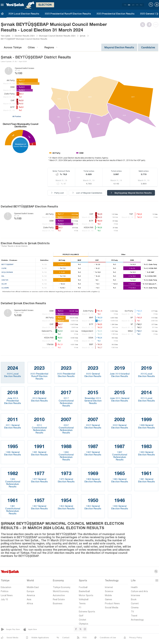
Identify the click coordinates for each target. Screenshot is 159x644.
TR (125, 5)
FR (137, 5)
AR (133, 5)
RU (141, 5)
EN (129, 5)
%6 (33, 144)
